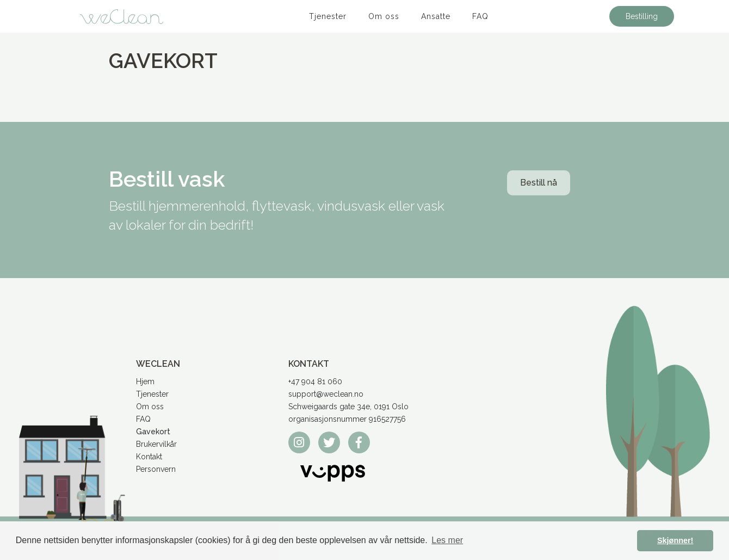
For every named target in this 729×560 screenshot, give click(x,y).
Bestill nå (539, 183)
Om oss (384, 16)
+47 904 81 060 (315, 381)
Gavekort (153, 432)
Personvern (156, 469)
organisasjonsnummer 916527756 (347, 419)
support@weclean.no (326, 394)
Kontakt (149, 457)
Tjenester (328, 16)
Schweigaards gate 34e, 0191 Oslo (348, 407)
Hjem (145, 381)
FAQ (480, 16)
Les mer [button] (447, 540)
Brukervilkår (156, 444)
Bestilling (642, 16)
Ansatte (436, 16)
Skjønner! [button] (675, 540)
